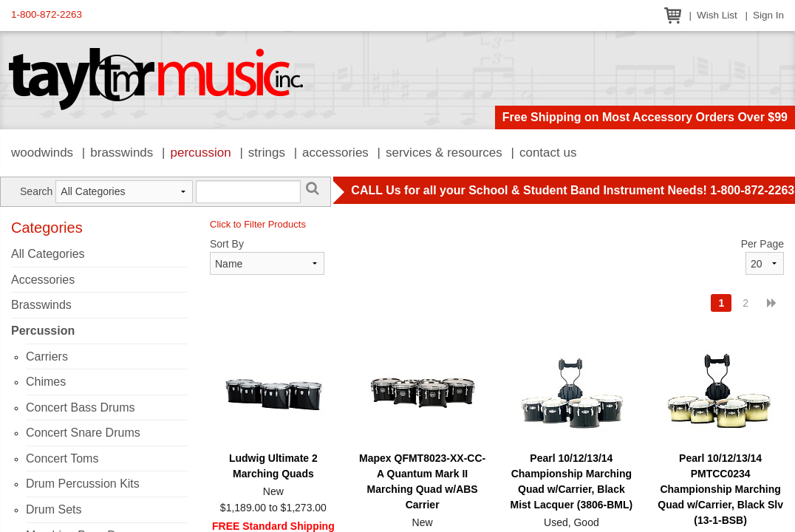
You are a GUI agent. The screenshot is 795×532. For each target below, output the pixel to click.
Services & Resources (444, 153)
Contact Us (548, 153)
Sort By (227, 244)
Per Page (762, 244)
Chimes (46, 382)
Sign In (768, 15)
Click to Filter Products (258, 224)
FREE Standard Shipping (273, 526)
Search (36, 191)
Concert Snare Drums (83, 433)
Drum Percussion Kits (83, 484)
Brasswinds (122, 153)
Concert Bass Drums (81, 407)
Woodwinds (42, 153)
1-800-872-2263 (47, 14)
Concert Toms (62, 458)
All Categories (48, 254)
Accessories (335, 153)
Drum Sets (54, 509)
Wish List (717, 15)
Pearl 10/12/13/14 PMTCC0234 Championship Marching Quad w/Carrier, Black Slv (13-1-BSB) (720, 489)
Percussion (200, 153)
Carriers (47, 357)
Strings (267, 153)
